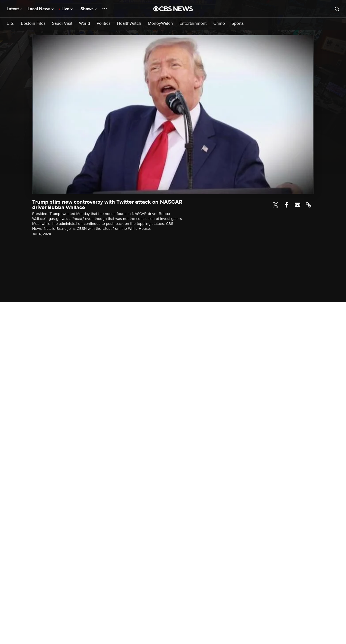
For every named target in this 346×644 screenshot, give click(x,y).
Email (298, 205)
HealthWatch (129, 24)
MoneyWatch (160, 24)
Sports (238, 24)
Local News (41, 9)
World (85, 24)
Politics (103, 24)
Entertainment (193, 24)
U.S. (10, 24)
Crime (219, 24)
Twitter (276, 205)
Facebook (287, 205)
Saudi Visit (62, 24)
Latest (14, 9)
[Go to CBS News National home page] (173, 9)
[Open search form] (337, 9)
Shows (89, 9)
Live (67, 9)
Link (309, 205)
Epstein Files (33, 24)
